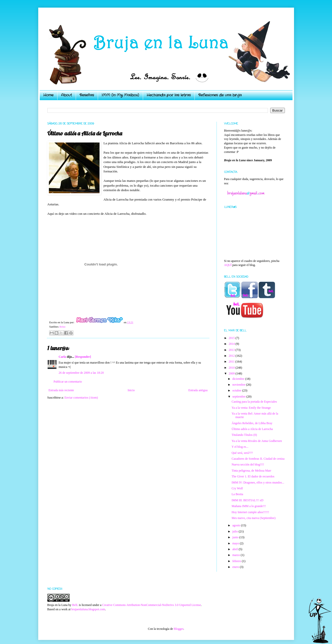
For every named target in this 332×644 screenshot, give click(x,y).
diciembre (239, 379)
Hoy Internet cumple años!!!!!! (250, 512)
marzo (236, 555)
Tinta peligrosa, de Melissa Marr (251, 471)
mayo (236, 543)
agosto (237, 525)
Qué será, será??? (242, 453)
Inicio (131, 390)
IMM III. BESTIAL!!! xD (247, 500)
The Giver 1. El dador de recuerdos (253, 476)
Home (48, 95)
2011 (232, 362)
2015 (232, 338)
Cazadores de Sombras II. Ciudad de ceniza (258, 459)
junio (236, 537)
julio (235, 531)
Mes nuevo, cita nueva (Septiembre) (253, 518)
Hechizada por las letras (169, 95)
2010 (232, 368)
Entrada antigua (198, 390)
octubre (237, 390)
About (66, 95)
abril (235, 549)
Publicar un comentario (68, 382)
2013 (232, 350)
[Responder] (83, 357)
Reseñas (87, 95)
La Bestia (237, 494)
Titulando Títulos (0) (244, 435)
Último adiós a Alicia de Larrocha (252, 429)
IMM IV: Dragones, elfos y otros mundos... (258, 482)
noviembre (239, 385)
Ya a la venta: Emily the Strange (251, 408)
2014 (232, 344)
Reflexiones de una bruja (220, 95)
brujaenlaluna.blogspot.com (88, 609)
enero (236, 567)
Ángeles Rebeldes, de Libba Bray (252, 423)
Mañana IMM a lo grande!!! (249, 506)
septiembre (239, 397)
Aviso (62, 327)
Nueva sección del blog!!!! (248, 464)
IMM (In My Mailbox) (120, 95)
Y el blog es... (240, 447)
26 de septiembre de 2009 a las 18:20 (81, 373)
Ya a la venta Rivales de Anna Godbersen (257, 441)
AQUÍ (228, 265)
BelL (75, 605)
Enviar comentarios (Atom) (81, 398)
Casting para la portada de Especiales (254, 402)
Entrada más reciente (61, 390)
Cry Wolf (237, 488)
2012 (232, 356)
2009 (232, 373)
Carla (62, 357)
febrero (237, 561)
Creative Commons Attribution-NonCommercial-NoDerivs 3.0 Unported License (151, 605)
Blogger (179, 629)
